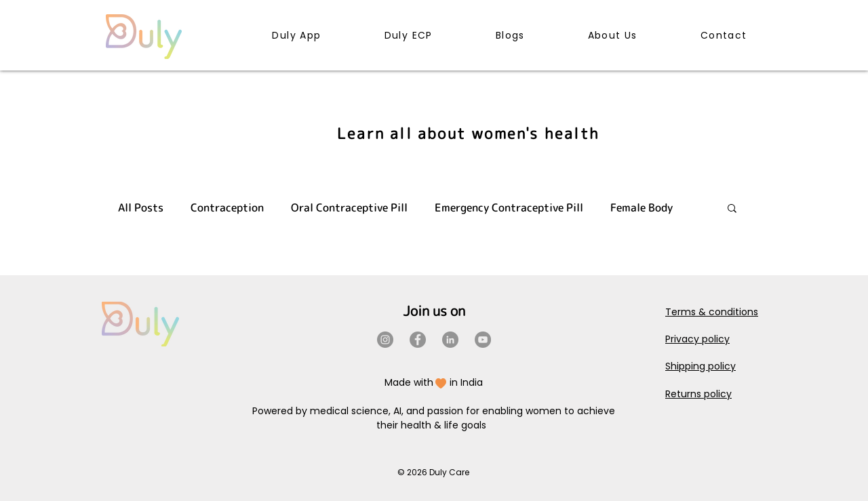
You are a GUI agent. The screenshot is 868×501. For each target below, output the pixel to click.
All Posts (141, 207)
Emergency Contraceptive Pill (509, 207)
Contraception (227, 207)
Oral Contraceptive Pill (349, 207)
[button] (732, 209)
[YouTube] (483, 340)
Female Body (642, 207)
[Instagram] (385, 340)
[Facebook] (418, 340)
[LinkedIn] (450, 340)
